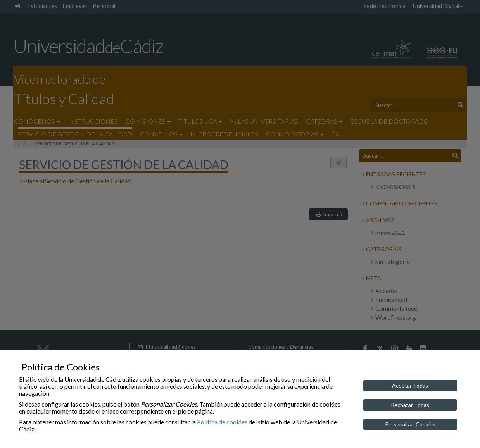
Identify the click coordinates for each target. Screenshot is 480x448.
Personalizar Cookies (410, 424)
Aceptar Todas (410, 385)
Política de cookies (222, 422)
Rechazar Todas (410, 405)
